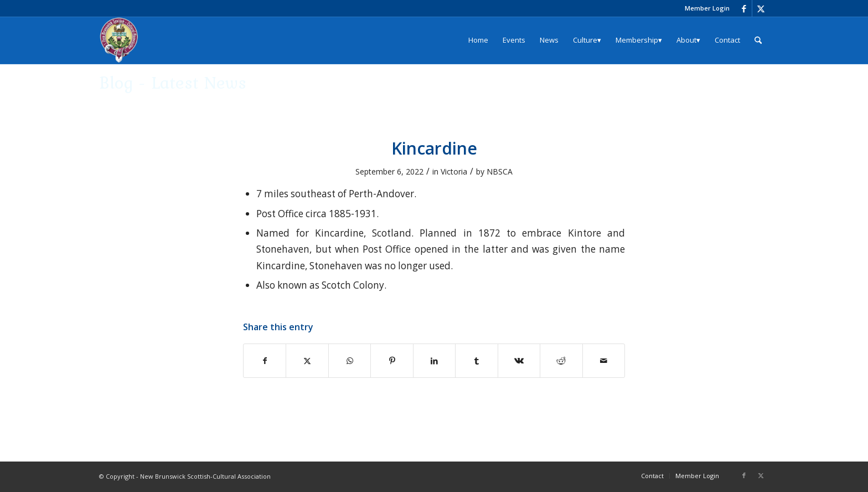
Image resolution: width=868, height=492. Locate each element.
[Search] (758, 40)
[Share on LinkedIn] (434, 361)
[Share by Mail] (604, 361)
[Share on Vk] (519, 361)
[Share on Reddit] (561, 361)
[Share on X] (307, 361)
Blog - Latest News (173, 82)
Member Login (707, 8)
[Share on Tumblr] (476, 361)
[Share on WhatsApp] (350, 361)
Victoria (454, 171)
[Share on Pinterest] (392, 361)
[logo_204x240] (119, 40)
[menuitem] (704, 8)
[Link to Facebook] (744, 8)
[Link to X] (761, 8)
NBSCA (500, 171)
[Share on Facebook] (265, 361)
